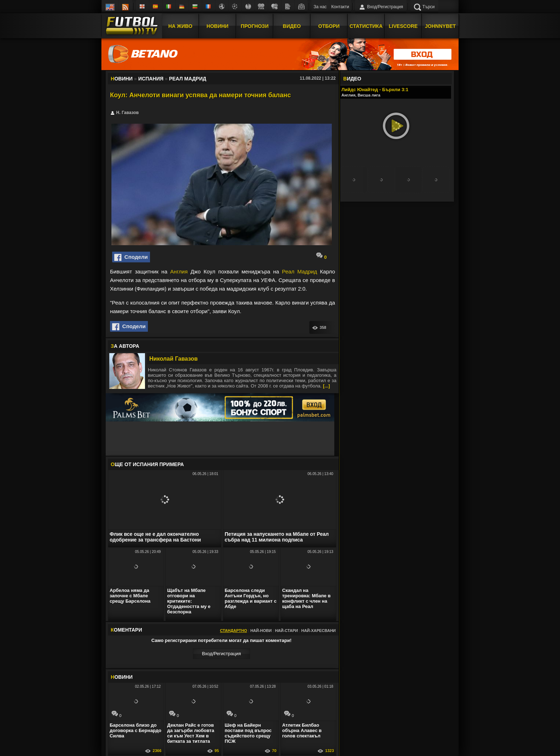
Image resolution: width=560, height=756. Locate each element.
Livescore (403, 26)
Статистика (366, 26)
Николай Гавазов (174, 359)
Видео (292, 26)
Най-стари (286, 631)
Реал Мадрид (300, 271)
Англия (179, 271)
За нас (320, 7)
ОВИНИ (122, 677)
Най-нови (261, 631)
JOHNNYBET (440, 26)
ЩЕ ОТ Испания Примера (147, 464)
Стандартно (234, 631)
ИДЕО (352, 79)
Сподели (131, 257)
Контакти (340, 7)
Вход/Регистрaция (221, 654)
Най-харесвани (318, 631)
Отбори (329, 26)
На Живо (180, 26)
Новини (217, 26)
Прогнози (255, 26)
